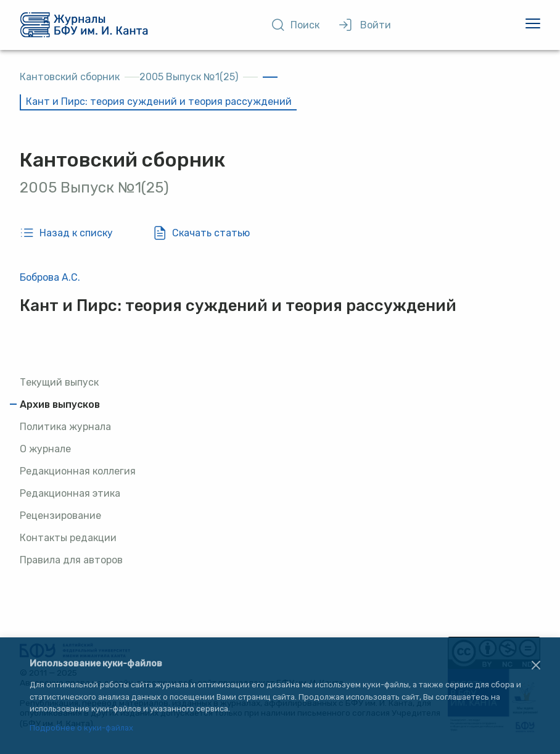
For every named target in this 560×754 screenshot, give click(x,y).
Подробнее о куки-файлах (81, 728)
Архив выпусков (60, 404)
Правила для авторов (71, 560)
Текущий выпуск (59, 382)
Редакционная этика (70, 493)
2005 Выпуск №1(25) (189, 77)
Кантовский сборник (70, 77)
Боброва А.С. (50, 277)
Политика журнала (65, 427)
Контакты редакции (68, 538)
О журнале (45, 449)
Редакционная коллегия (78, 471)
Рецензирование (60, 516)
